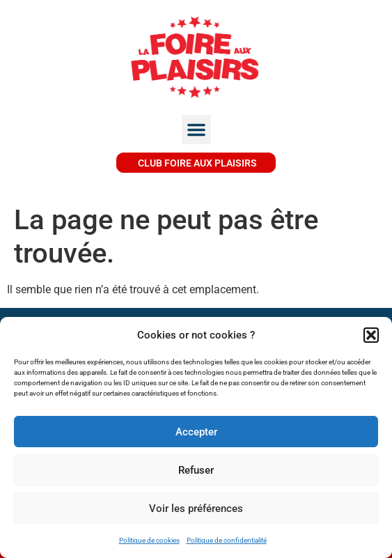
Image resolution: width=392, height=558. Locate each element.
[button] (371, 335)
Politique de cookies (149, 540)
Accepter (196, 432)
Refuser (196, 470)
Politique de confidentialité (227, 540)
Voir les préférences (196, 509)
